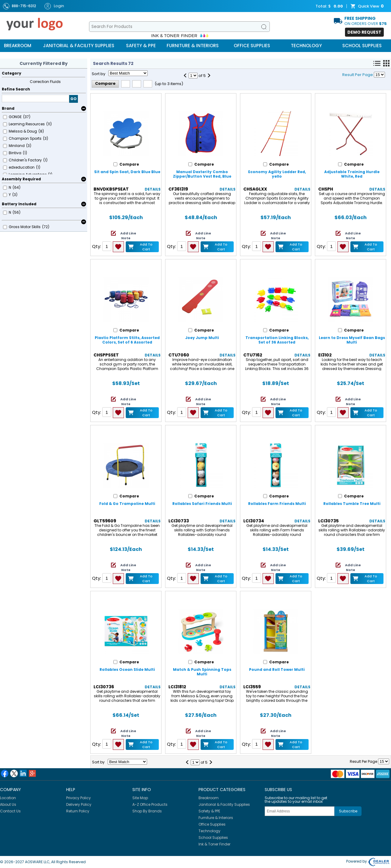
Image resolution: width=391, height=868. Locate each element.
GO (74, 99)
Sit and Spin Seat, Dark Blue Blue (127, 172)
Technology (306, 46)
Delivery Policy (79, 804)
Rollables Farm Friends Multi (277, 504)
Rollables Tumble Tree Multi (352, 504)
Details (153, 189)
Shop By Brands (147, 811)
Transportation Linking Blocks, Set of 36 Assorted (277, 340)
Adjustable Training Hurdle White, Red (352, 174)
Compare (105, 83)
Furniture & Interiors (193, 46)
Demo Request (364, 32)
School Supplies (362, 46)
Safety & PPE (141, 46)
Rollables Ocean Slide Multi (127, 669)
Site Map (140, 798)
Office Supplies (252, 46)
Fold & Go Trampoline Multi (127, 504)
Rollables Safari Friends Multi (202, 504)
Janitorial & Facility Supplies (79, 46)
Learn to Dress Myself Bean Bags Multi (352, 340)
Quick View (368, 6)
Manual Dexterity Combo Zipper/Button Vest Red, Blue (202, 174)
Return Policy (78, 811)
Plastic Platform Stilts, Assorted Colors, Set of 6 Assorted (127, 340)
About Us (8, 804)
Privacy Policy (79, 798)
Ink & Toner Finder (214, 844)
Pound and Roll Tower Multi (277, 669)
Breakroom (18, 46)
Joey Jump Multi (202, 338)
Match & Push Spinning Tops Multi (202, 672)
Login (54, 6)
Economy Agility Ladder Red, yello (277, 174)
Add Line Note (128, 236)
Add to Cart (146, 247)
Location (8, 798)
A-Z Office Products (150, 804)
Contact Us (10, 811)
